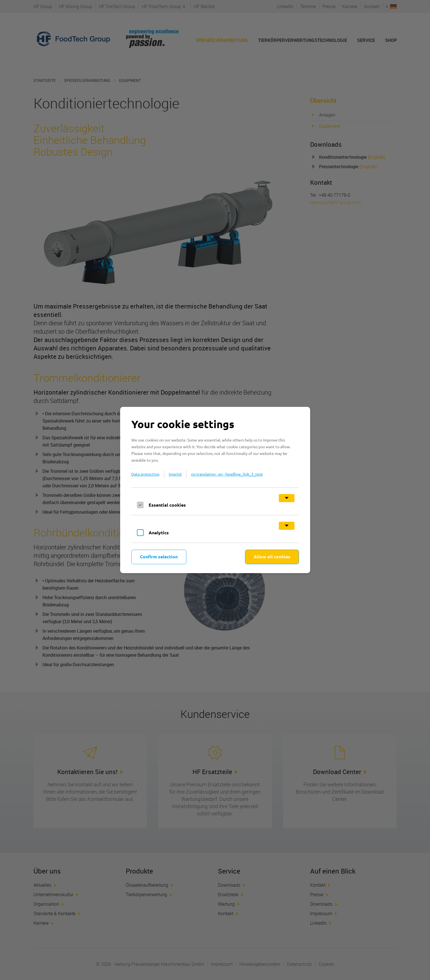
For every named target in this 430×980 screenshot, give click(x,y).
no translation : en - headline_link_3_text (227, 474)
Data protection (145, 474)
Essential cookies (167, 505)
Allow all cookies (272, 557)
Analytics (159, 532)
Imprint (175, 474)
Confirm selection (159, 557)
